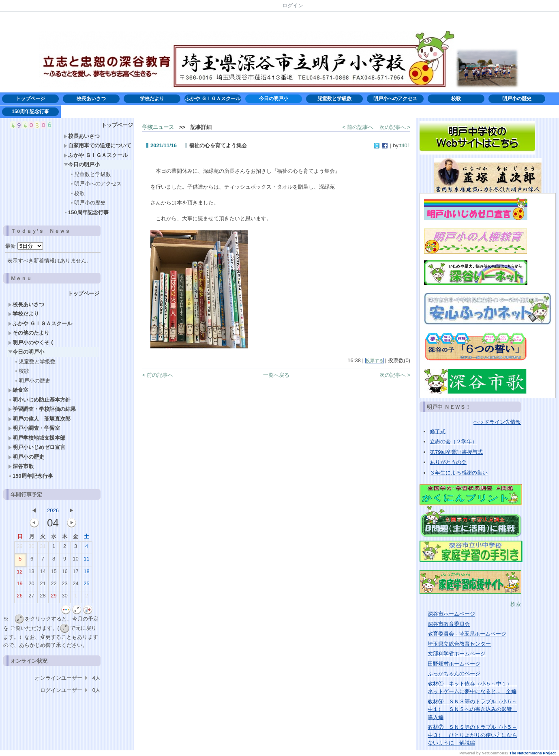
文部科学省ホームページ (457, 654)
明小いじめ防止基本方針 (42, 400)
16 (64, 573)
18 (86, 573)
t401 (405, 145)
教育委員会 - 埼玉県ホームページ (467, 634)
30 (31, 548)
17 (75, 573)
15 (54, 573)
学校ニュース (158, 127)
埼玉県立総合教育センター (459, 644)
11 (86, 561)
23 (64, 585)
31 (43, 548)
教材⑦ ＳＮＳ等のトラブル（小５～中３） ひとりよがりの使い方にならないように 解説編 (472, 735)
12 (19, 573)
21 (43, 585)
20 (31, 585)
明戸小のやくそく (31, 343)
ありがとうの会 (448, 462)
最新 (24, 246)
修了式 (438, 431)
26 (19, 597)
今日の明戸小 (274, 99)
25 (86, 585)
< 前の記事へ (358, 127)
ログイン (293, 5)
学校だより (154, 99)
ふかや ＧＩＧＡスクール (213, 99)
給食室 (18, 390)
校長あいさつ (91, 99)
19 (19, 585)
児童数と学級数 (334, 99)
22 (54, 585)
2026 (53, 510)
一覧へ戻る (276, 375)
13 (31, 573)
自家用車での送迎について (97, 145)
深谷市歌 (21, 466)
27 (31, 597)
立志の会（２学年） (453, 441)
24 (75, 585)
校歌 (456, 99)
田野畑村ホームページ (454, 664)
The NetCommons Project (533, 753)
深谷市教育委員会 (449, 624)
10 (75, 561)
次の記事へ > (395, 127)
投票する (375, 361)
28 (43, 597)
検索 (516, 604)
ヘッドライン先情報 (497, 422)
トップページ (30, 99)
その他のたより (29, 333)
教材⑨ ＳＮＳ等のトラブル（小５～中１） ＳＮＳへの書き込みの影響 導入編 (472, 709)
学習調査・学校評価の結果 (42, 409)
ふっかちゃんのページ (454, 673)
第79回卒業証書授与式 (456, 452)
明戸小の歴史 (517, 99)
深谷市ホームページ (451, 614)
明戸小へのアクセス (395, 99)
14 (43, 573)
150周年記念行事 (30, 112)
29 (19, 548)
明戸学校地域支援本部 (37, 438)
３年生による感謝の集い (459, 473)
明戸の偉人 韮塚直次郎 (39, 419)
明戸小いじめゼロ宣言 (37, 447)
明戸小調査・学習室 (34, 428)
